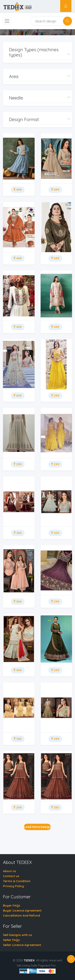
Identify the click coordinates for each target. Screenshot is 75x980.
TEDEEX (29, 960)
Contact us (11, 876)
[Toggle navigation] (7, 21)
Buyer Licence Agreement (22, 910)
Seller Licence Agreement (22, 945)
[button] (39, 52)
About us (9, 871)
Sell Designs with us (17, 935)
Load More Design (37, 827)
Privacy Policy (13, 886)
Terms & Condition (17, 881)
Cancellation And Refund (21, 915)
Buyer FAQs (12, 905)
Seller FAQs (11, 940)
